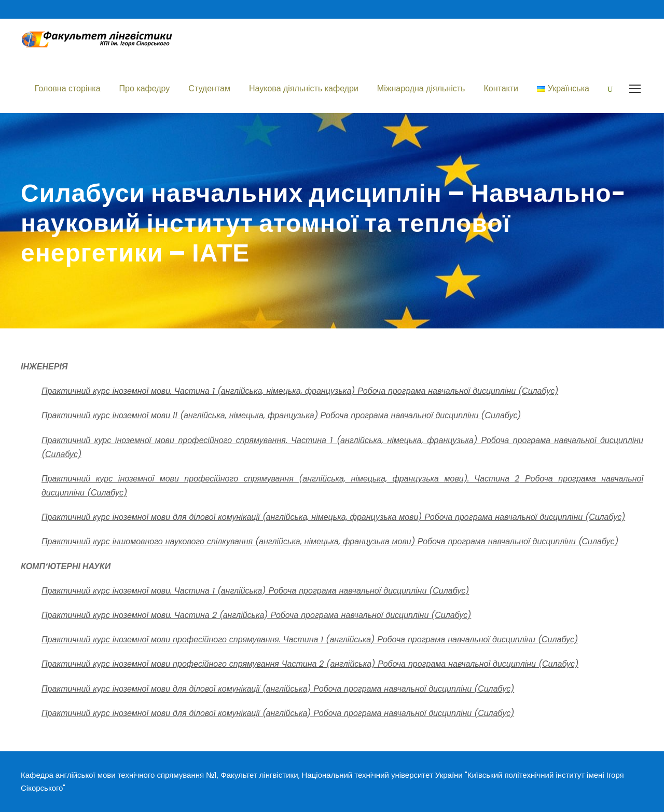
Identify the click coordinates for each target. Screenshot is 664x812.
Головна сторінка (68, 88)
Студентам (209, 88)
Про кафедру (145, 88)
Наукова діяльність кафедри (304, 88)
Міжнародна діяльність (421, 88)
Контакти (501, 88)
